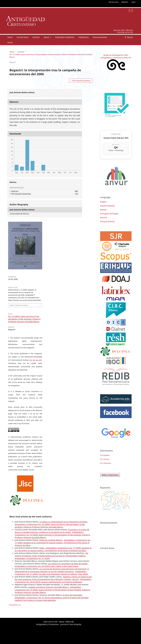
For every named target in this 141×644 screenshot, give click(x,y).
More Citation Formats (19, 305)
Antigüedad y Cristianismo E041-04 (116, 58)
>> (20, 605)
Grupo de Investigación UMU (116, 55)
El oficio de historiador (73, 595)
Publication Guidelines (65, 37)
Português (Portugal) (109, 214)
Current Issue (22, 37)
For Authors (105, 459)
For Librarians (106, 463)
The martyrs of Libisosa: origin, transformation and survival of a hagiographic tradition (51, 554)
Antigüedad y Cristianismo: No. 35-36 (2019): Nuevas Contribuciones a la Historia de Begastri (53, 581)
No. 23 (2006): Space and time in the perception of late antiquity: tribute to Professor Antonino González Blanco (51, 56)
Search (130, 37)
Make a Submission (110, 475)
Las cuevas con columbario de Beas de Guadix (68, 564)
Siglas (42, 548)
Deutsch (104, 217)
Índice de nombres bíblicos (51, 540)
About (47, 37)
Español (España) (107, 206)
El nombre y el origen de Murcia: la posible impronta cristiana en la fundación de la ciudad (52, 531)
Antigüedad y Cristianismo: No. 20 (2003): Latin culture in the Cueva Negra (47, 566)
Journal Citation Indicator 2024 (116, 138)
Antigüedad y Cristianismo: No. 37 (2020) (32, 558)
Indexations (84, 37)
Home (10, 37)
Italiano (103, 210)
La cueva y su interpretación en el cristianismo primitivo (63, 522)
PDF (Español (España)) (81, 81)
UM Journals (113, 2)
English (103, 202)
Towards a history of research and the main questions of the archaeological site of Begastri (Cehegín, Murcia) (53, 578)
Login (133, 2)
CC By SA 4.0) (36, 360)
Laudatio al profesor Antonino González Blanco (48, 587)
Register (125, 2)
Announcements (100, 37)
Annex (10, 42)
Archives (36, 37)
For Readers (105, 455)
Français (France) (107, 221)
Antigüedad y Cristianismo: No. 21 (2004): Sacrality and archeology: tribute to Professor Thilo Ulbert (51, 573)
